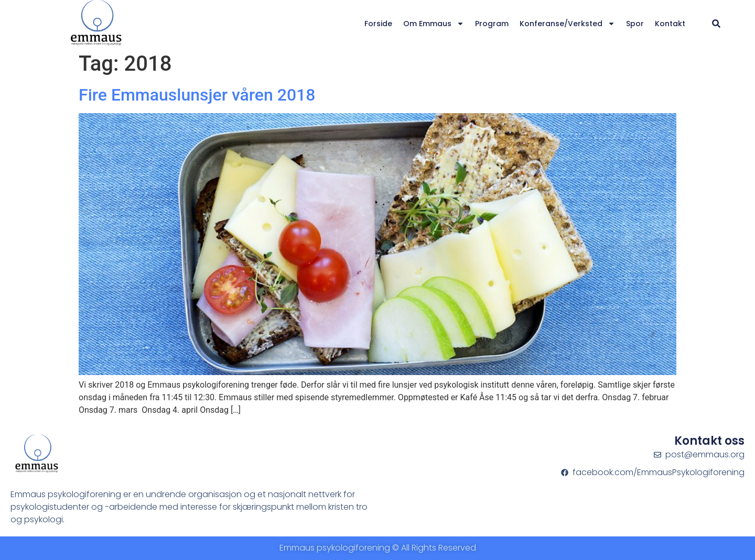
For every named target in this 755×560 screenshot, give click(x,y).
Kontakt (670, 24)
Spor (635, 24)
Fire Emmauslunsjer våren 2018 (197, 95)
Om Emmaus (434, 24)
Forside (378, 24)
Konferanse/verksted (567, 24)
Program (492, 24)
